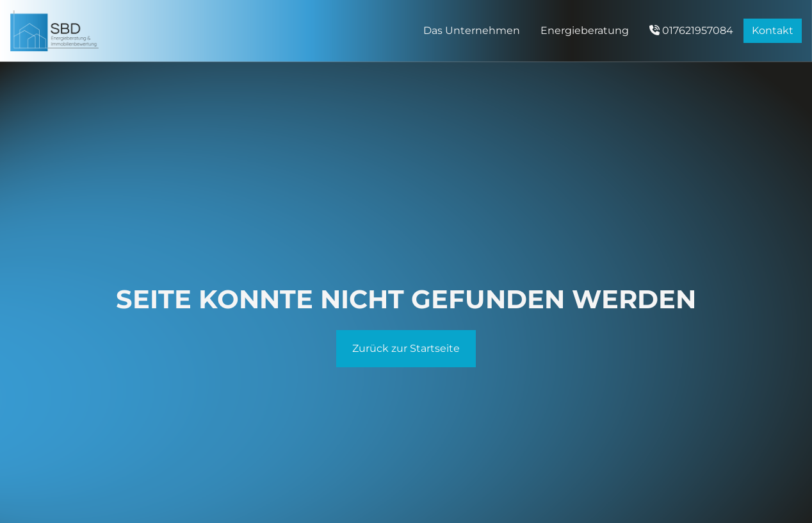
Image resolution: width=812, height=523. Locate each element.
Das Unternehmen (472, 30)
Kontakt (773, 30)
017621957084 (691, 30)
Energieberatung (585, 30)
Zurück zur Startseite (406, 348)
